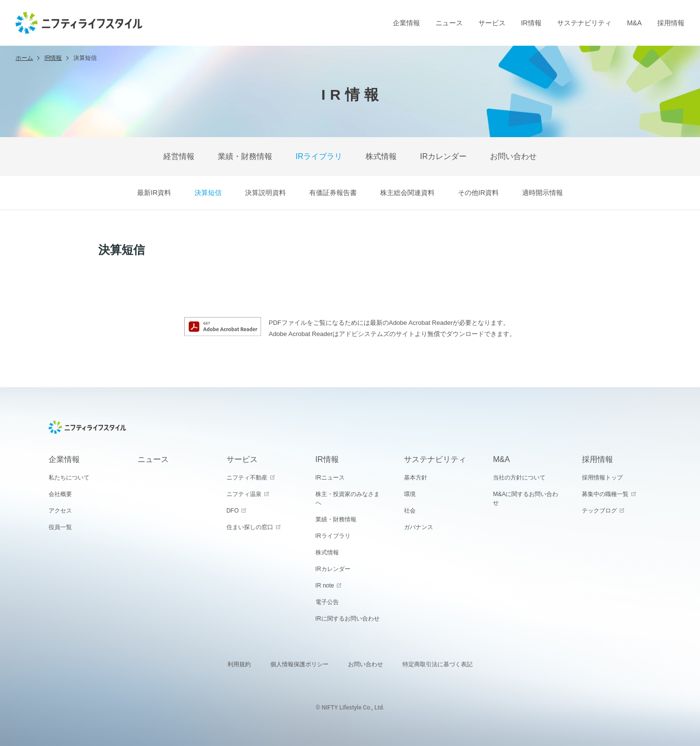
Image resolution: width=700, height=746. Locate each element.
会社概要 (60, 494)
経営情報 (179, 156)
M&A (634, 23)
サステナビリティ (584, 23)
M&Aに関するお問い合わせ (525, 498)
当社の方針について (519, 478)
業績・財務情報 (245, 156)
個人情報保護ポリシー (299, 664)
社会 (410, 511)
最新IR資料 (154, 193)
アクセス (60, 511)
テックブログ (599, 511)
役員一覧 (60, 527)
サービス (492, 23)
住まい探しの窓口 (250, 527)
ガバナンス (419, 527)
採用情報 (671, 23)
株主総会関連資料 (407, 193)
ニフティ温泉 (244, 494)
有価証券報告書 (333, 193)
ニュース (449, 23)
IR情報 (531, 23)
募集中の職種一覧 (605, 494)
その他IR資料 (478, 193)
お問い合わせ (513, 156)
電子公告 (327, 602)
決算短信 (208, 193)
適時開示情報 (542, 193)
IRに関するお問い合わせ (348, 619)
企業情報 (406, 23)
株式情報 (381, 156)
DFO (233, 511)
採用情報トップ (602, 478)
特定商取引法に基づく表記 (437, 664)
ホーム (24, 58)
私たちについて (69, 478)
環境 (410, 494)
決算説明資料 (265, 193)
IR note (325, 586)
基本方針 (416, 478)
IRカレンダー (443, 156)
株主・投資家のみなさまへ (348, 498)
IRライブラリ (319, 156)
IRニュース (330, 478)
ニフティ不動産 (247, 478)
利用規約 (239, 664)
